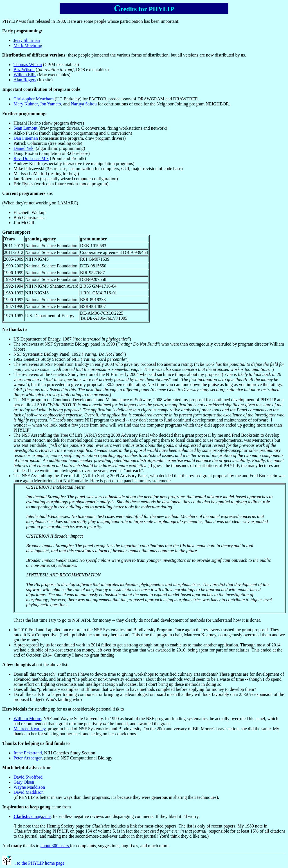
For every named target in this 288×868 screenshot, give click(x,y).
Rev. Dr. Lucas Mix (31, 158)
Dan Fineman (26, 138)
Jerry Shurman (27, 40)
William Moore (27, 719)
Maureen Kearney (30, 729)
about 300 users (55, 846)
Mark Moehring (28, 45)
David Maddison (29, 792)
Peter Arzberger (28, 758)
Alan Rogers (25, 80)
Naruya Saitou (84, 104)
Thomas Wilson (28, 65)
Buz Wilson (24, 70)
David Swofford (28, 777)
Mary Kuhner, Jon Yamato (37, 104)
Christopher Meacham (34, 99)
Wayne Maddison (29, 787)
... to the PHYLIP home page (33, 863)
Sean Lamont (25, 128)
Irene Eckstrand (28, 753)
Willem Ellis (25, 75)
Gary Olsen (24, 782)
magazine (32, 816)
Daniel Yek (23, 148)
